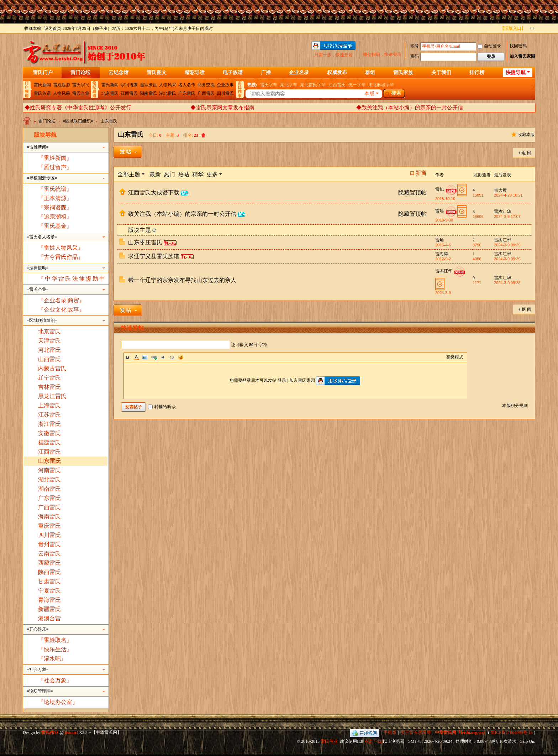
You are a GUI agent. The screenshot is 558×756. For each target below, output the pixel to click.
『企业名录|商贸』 (61, 300)
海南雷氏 (49, 517)
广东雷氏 (187, 93)
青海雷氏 (49, 600)
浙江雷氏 (49, 424)
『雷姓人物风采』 (61, 248)
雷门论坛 (80, 72)
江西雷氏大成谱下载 (154, 192)
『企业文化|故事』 (61, 310)
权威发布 (337, 72)
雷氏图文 (157, 72)
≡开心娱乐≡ (38, 629)
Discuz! (71, 732)
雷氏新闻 (42, 85)
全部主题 (129, 174)
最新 (155, 174)
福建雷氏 (49, 442)
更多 (212, 174)
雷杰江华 (502, 212)
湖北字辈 (289, 85)
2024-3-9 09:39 (507, 245)
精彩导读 (195, 72)
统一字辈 (357, 85)
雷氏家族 (403, 72)
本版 (369, 93)
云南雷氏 (49, 554)
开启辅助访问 (497, 28)
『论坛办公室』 (58, 702)
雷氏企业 (81, 93)
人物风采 (62, 93)
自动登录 (489, 46)
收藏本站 (33, 28)
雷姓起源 (62, 85)
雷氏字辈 (269, 85)
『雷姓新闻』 (55, 158)
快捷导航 (516, 72)
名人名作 (187, 85)
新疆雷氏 (49, 609)
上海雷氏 (49, 405)
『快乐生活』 (55, 649)
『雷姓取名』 (55, 640)
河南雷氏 (49, 470)
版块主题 (139, 230)
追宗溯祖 (148, 85)
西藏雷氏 (49, 563)
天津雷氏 (49, 341)
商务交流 (206, 85)
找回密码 (518, 46)
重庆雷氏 (49, 526)
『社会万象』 (55, 680)
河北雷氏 (49, 350)
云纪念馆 (119, 72)
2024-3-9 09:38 (507, 283)
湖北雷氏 (168, 93)
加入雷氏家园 (522, 56)
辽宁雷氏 (49, 378)
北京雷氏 (110, 93)
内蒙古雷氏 (52, 368)
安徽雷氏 (49, 433)
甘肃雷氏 (49, 581)
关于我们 (441, 72)
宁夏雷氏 (49, 591)
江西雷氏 (129, 93)
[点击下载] (373, 741)
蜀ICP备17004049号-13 (512, 732)
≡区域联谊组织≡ (78, 121)
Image (145, 357)
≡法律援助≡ (38, 268)
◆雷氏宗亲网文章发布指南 (222, 108)
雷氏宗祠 (81, 85)
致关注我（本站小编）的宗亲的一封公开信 (182, 214)
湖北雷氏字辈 (313, 85)
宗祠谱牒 (129, 85)
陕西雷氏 (49, 572)
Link (154, 357)
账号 (415, 46)
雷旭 (439, 189)
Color (136, 357)
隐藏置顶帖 (412, 192)
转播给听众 (162, 407)
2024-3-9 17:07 (507, 217)
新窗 (421, 173)
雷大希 (500, 190)
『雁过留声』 (55, 167)
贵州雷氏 (49, 544)
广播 (266, 72)
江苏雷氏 (49, 415)
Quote (163, 357)
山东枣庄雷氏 (145, 242)
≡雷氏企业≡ (38, 290)
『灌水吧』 (52, 659)
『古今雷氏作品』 (61, 257)
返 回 (527, 153)
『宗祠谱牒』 (55, 207)
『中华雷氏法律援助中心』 (66, 280)
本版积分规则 (515, 406)
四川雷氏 (225, 93)
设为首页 (53, 28)
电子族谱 (233, 72)
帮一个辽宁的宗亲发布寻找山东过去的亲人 (182, 280)
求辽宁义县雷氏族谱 (154, 256)
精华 (198, 174)
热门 (169, 174)
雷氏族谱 (42, 93)
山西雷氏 (49, 359)
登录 (282, 380)
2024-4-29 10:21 (508, 195)
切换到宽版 (532, 28)
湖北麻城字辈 (381, 85)
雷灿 (439, 240)
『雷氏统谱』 (55, 189)
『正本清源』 (55, 198)
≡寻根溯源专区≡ (42, 178)
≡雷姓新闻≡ (38, 147)
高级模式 (455, 357)
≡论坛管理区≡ (40, 691)
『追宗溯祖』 (55, 217)
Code (172, 357)
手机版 (390, 732)
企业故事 (225, 85)
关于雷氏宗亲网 (416, 732)
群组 (370, 72)
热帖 (184, 174)
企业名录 (299, 72)
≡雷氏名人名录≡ (42, 237)
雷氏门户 (43, 72)
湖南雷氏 (148, 93)
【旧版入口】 (513, 28)
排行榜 (477, 72)
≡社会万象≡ (38, 669)
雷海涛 (442, 254)
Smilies (181, 357)
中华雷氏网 (28, 122)
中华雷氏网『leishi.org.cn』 (461, 732)
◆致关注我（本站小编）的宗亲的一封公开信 (410, 108)
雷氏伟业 (329, 741)
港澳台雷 (49, 618)
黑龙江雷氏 (52, 396)
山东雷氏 (109, 121)
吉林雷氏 (49, 387)
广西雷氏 (206, 93)
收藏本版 (526, 135)
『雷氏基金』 (55, 226)
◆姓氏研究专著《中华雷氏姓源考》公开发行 (78, 108)
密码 (415, 56)
